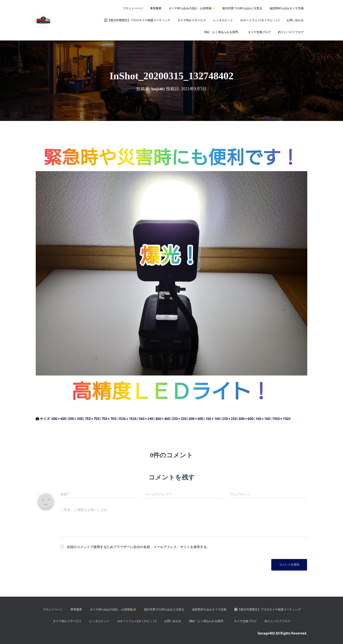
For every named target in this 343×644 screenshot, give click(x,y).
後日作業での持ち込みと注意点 (242, 8)
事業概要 (156, 8)
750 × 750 (92, 419)
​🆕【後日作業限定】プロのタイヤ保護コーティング (137, 20)
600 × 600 (59, 419)
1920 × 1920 (281, 419)
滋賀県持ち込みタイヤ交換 (287, 8)
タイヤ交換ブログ (259, 32)
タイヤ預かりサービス (192, 20)
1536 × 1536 (127, 419)
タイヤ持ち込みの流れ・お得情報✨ (192, 8)
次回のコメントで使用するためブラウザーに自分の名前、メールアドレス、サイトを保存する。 (138, 547)
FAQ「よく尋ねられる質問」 (222, 32)
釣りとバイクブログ (291, 32)
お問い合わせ (295, 20)
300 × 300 (75, 419)
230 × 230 (179, 419)
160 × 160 (213, 419)
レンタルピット (223, 20)
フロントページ (133, 8)
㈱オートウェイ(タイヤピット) (260, 20)
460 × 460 (163, 419)
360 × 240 (146, 419)
